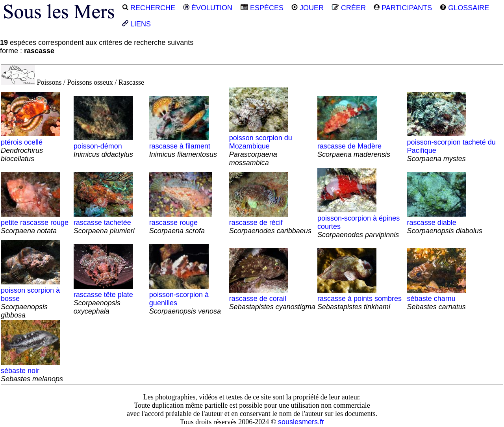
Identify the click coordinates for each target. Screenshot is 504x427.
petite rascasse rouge (35, 223)
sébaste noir (32, 371)
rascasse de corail (272, 299)
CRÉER (349, 8)
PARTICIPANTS (403, 8)
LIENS (136, 24)
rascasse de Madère (354, 146)
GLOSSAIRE (464, 8)
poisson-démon (103, 146)
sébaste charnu (437, 299)
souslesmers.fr (301, 422)
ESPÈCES (262, 8)
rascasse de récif (270, 223)
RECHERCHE (149, 8)
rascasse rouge (181, 223)
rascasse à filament (183, 146)
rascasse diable (445, 223)
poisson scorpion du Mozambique (261, 146)
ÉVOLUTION (208, 8)
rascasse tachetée (104, 223)
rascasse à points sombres (359, 299)
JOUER (308, 8)
